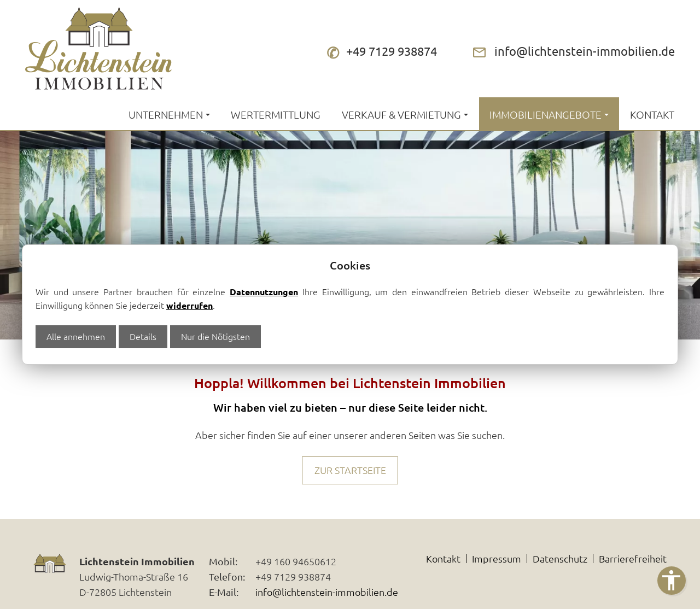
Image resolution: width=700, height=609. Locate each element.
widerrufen (189, 305)
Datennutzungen (264, 292)
